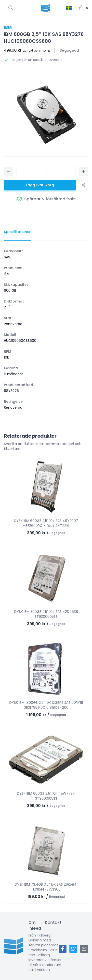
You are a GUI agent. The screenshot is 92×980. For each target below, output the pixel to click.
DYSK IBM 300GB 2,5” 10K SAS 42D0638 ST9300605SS (46, 614)
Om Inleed (35, 925)
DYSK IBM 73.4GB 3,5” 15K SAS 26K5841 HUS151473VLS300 (46, 887)
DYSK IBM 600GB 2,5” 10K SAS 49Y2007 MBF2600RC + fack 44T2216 (46, 523)
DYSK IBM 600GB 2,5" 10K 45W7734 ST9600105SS (46, 796)
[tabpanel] (46, 329)
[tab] (17, 232)
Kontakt (53, 922)
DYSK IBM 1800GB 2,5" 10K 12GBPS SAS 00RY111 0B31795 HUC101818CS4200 (46, 705)
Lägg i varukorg (40, 185)
